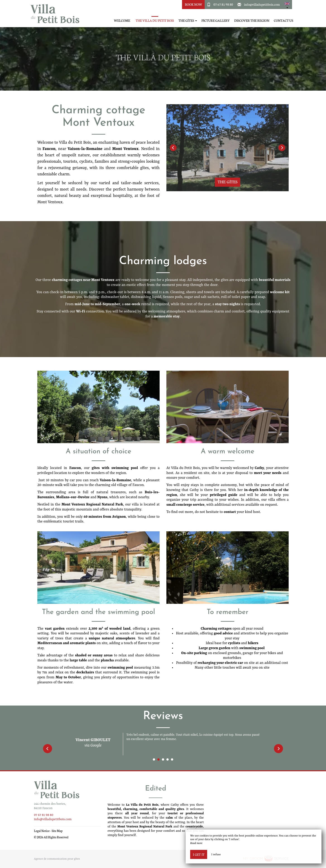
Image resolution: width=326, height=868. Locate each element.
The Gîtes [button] (188, 21)
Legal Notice (42, 831)
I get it (199, 854)
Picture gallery (216, 21)
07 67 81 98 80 (223, 4)
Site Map (57, 831)
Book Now (193, 4)
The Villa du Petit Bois (155, 21)
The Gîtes (227, 182)
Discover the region (252, 21)
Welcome (122, 21)
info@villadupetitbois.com (262, 4)
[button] (287, 5)
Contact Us (284, 21)
